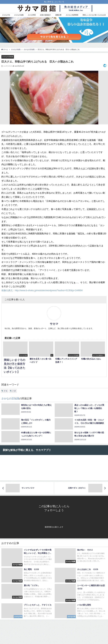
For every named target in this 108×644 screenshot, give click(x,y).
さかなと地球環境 (72, 15)
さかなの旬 (6, 15)
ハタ (14, 391)
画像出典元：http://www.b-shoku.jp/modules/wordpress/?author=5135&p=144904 (42, 290)
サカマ (54, 324)
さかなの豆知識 (8, 57)
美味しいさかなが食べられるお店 (94, 15)
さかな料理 (32, 15)
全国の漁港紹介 (45, 15)
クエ (6, 391)
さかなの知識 (19, 15)
